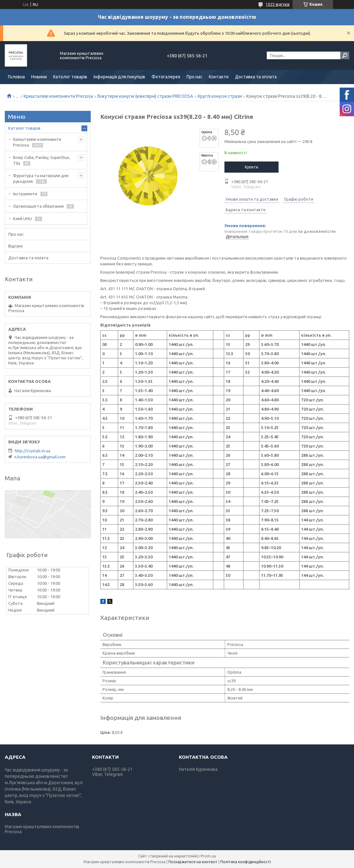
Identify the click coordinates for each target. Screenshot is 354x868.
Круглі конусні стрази (220, 96)
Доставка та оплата (256, 77)
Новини (39, 77)
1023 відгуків (278, 4)
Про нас (195, 77)
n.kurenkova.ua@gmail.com (40, 457)
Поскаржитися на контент (193, 862)
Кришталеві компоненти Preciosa (58, 96)
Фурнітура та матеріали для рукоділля (41, 178)
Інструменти (25, 194)
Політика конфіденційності (246, 862)
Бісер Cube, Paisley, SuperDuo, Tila (42, 160)
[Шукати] (345, 55)
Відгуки (15, 246)
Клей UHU (22, 219)
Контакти (219, 77)
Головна (16, 77)
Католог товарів (70, 77)
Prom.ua (208, 856)
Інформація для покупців (119, 77)
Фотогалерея (166, 77)
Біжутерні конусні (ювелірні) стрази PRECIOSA (145, 96)
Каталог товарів (24, 128)
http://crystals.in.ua (32, 451)
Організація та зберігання (38, 206)
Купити (251, 167)
